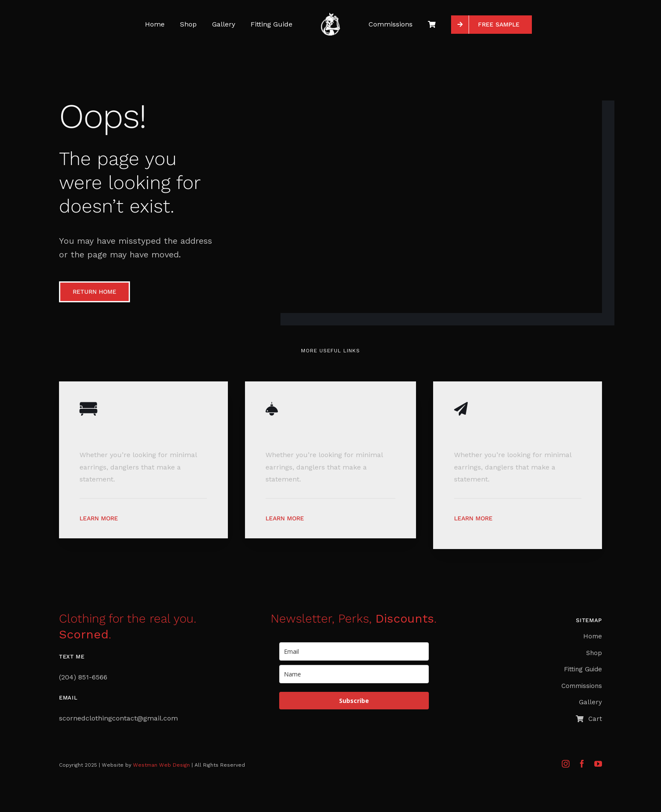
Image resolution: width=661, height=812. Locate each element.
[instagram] (566, 764)
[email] (354, 651)
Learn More (99, 518)
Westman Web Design (161, 765)
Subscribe (354, 701)
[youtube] (598, 764)
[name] (354, 674)
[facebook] (582, 764)
